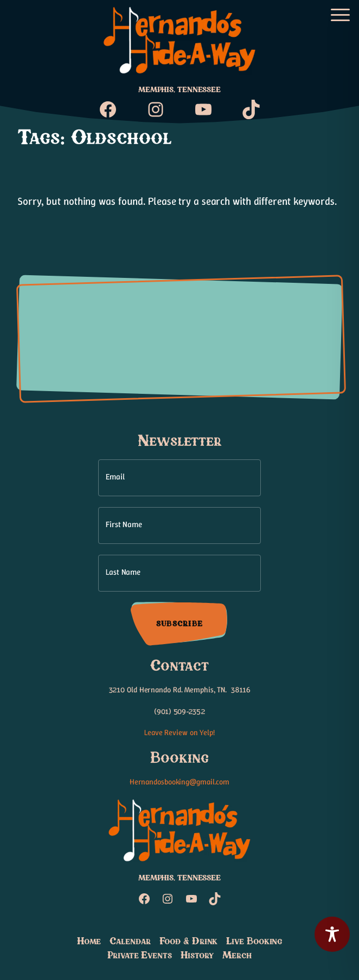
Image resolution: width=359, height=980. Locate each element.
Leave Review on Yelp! (179, 732)
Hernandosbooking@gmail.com (179, 782)
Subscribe (179, 624)
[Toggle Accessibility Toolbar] (332, 934)
